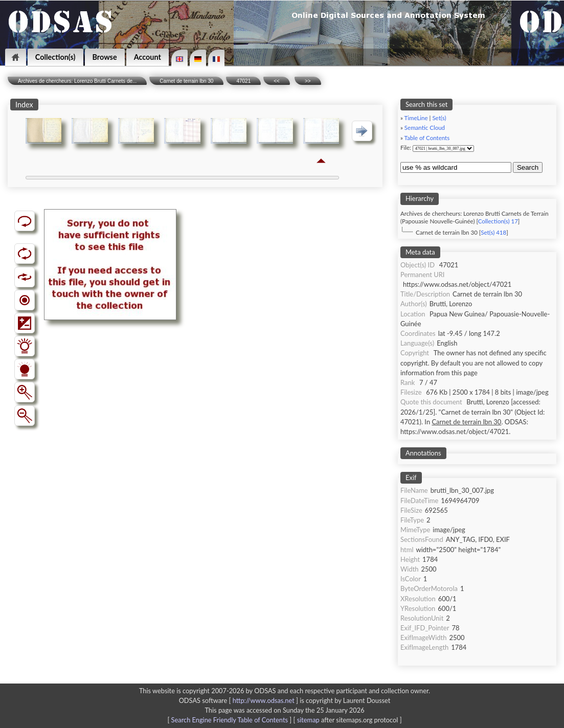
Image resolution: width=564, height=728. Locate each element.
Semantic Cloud (425, 128)
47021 (243, 81)
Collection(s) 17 (498, 221)
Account (148, 57)
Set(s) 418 (493, 232)
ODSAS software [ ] (240, 700)
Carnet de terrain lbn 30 (186, 81)
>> (308, 81)
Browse (105, 57)
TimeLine (416, 118)
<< (277, 81)
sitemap (308, 720)
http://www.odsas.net (264, 700)
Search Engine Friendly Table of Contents (230, 720)
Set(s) (439, 118)
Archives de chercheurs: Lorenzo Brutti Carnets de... (77, 81)
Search (528, 167)
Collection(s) (55, 57)
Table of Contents (427, 138)
